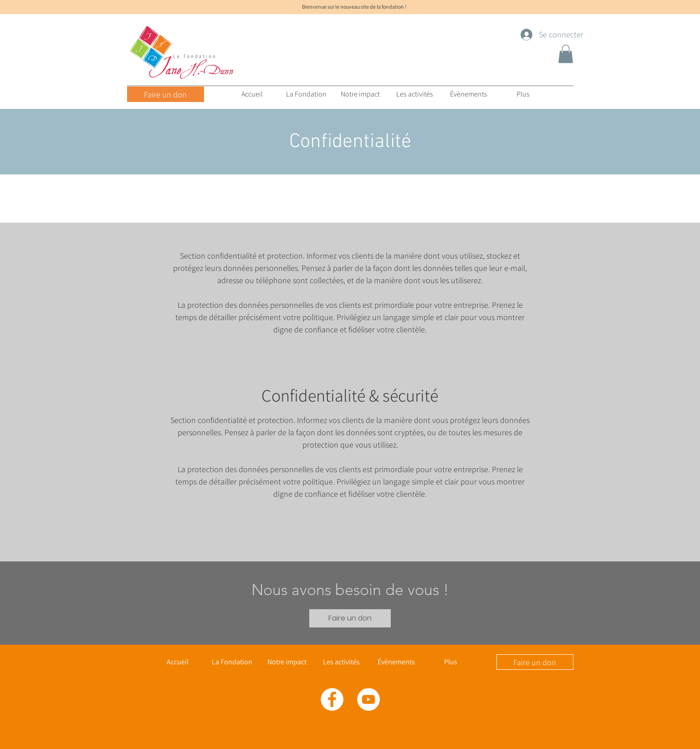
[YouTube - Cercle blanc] (368, 699)
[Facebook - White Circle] (332, 699)
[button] (566, 54)
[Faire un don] (166, 94)
